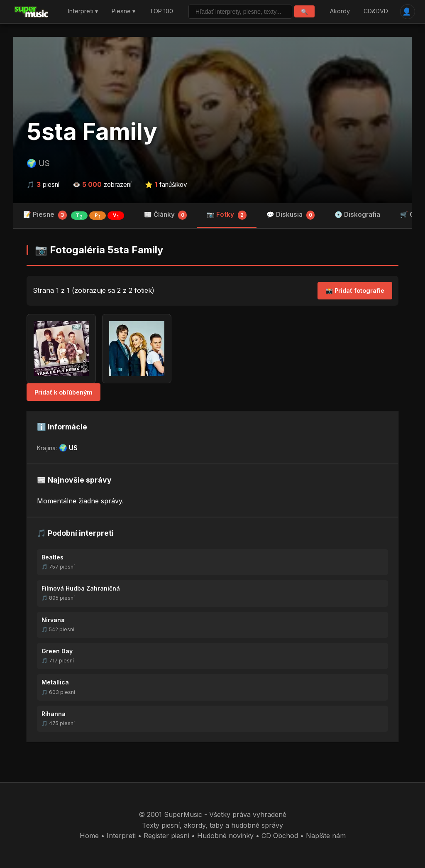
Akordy (340, 11)
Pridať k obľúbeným (64, 392)
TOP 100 (161, 11)
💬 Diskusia (291, 215)
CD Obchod (280, 836)
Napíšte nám (326, 836)
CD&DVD (376, 11)
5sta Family (92, 132)
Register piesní (166, 836)
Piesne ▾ (123, 11)
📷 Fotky (227, 215)
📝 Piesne (74, 215)
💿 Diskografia (357, 215)
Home (89, 836)
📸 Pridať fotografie (355, 291)
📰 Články (166, 215)
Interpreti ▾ (83, 11)
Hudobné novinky (225, 836)
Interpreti (121, 836)
